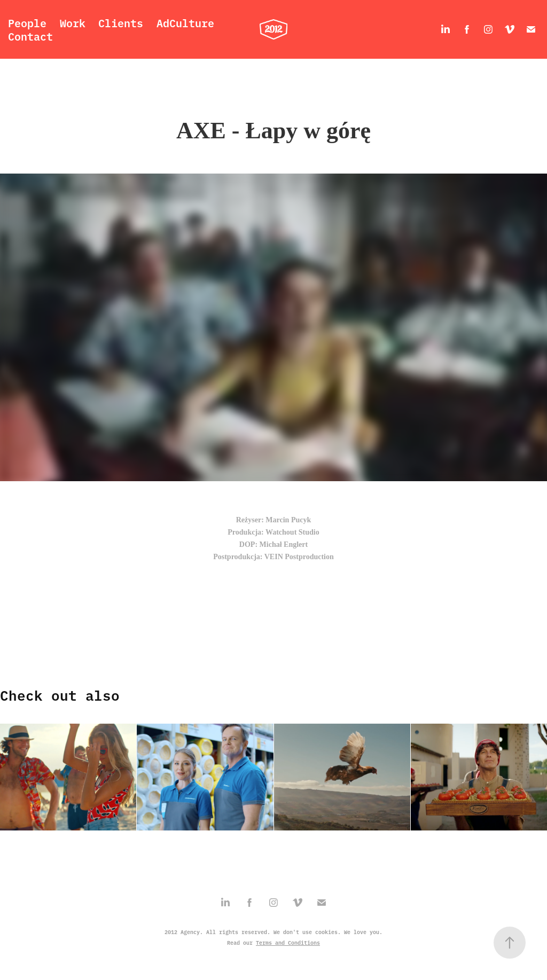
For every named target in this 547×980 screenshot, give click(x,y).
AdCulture (185, 22)
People (27, 22)
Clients (121, 22)
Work (73, 22)
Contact (30, 36)
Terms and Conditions (288, 943)
